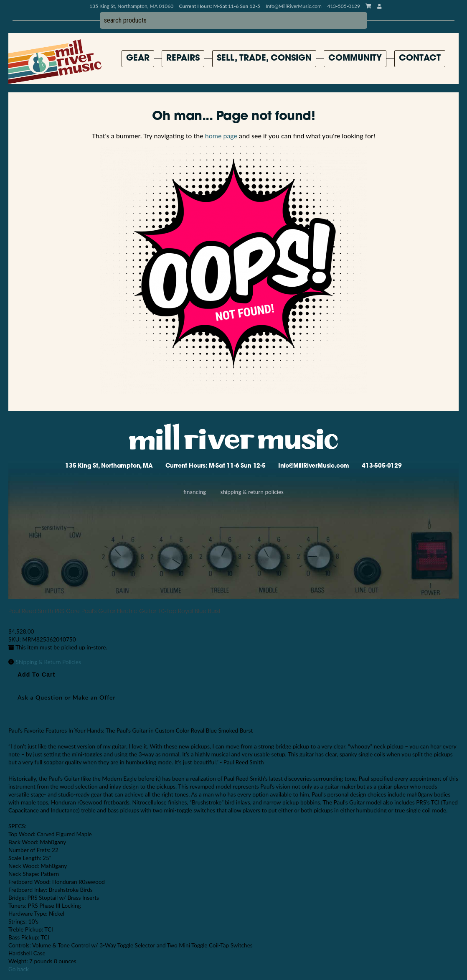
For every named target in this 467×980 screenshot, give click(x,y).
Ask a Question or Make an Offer (67, 697)
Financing (195, 492)
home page (221, 136)
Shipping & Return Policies (252, 492)
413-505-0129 (382, 466)
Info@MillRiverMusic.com (294, 6)
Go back (19, 969)
